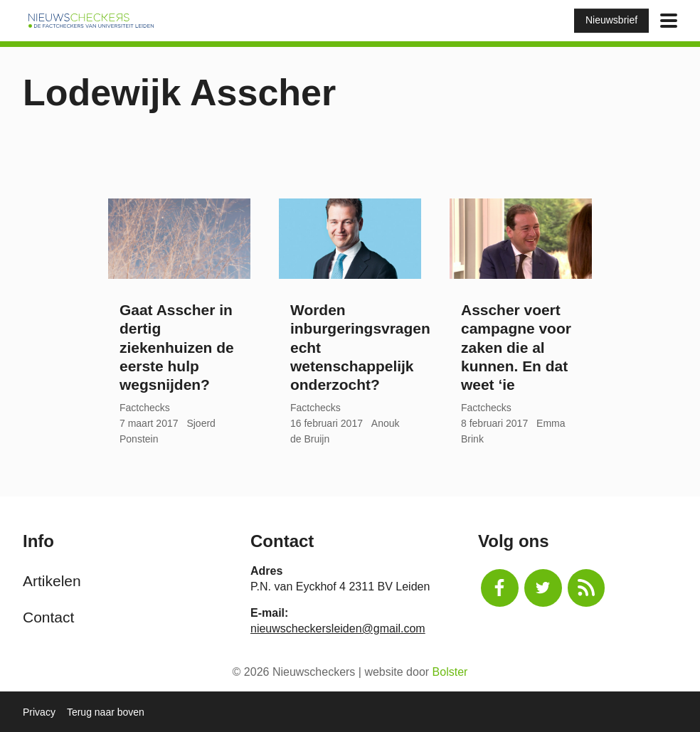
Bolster (450, 672)
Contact (48, 617)
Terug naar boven (106, 712)
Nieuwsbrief (611, 20)
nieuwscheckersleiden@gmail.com (338, 628)
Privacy (39, 712)
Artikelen (52, 581)
